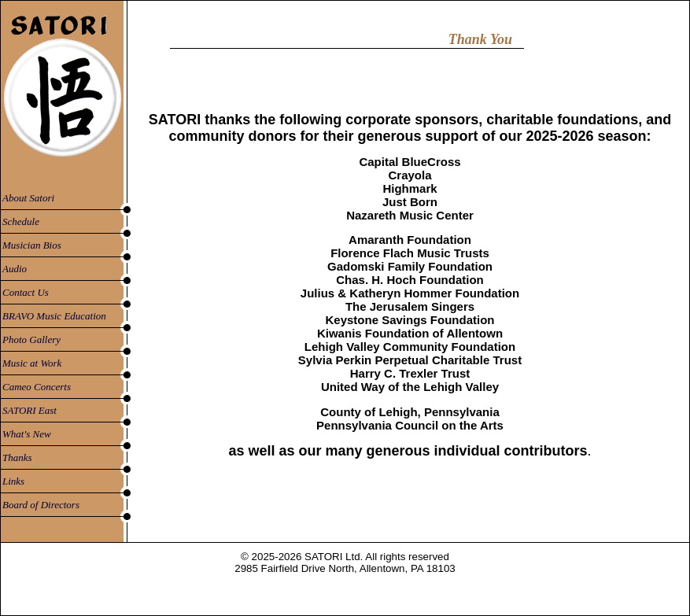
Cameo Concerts (37, 387)
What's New (27, 434)
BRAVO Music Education (54, 316)
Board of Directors (41, 505)
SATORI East (30, 410)
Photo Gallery (31, 339)
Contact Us (26, 292)
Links (13, 481)
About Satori (28, 198)
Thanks (17, 457)
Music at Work (32, 363)
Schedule (21, 221)
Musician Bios (32, 245)
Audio (15, 269)
